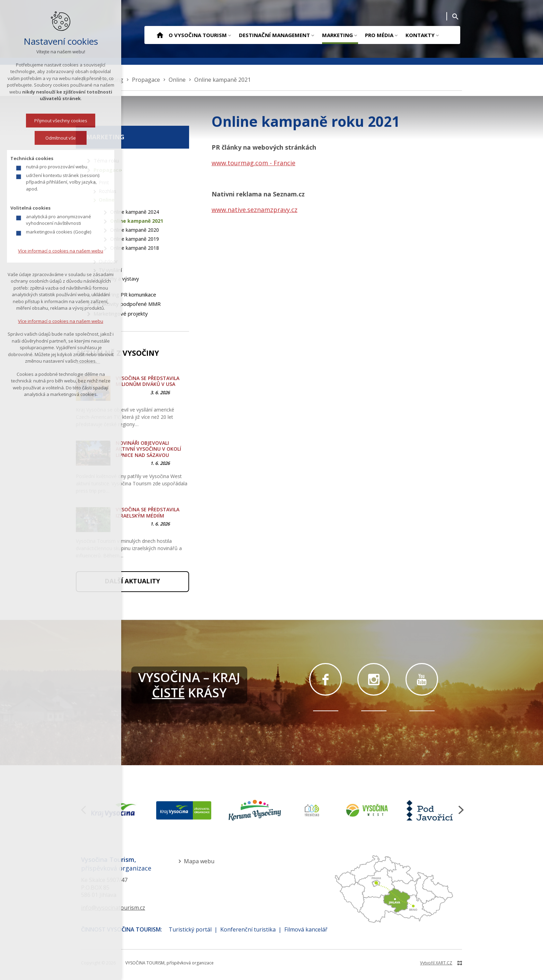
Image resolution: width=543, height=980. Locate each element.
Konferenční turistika (248, 929)
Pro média (379, 35)
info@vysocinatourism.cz (113, 908)
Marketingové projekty (121, 314)
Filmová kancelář (306, 929)
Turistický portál (190, 929)
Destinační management (274, 35)
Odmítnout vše (61, 139)
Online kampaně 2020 (135, 230)
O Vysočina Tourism (198, 35)
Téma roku (106, 160)
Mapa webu (199, 861)
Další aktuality (132, 581)
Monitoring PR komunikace (125, 294)
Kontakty (420, 35)
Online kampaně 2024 (135, 212)
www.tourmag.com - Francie (253, 163)
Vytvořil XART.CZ (436, 963)
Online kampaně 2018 (135, 248)
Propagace (108, 170)
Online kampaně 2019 (135, 239)
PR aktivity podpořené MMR (127, 304)
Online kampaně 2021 (137, 221)
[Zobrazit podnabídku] (229, 35)
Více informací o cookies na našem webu (61, 251)
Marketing (337, 35)
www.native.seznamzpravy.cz (255, 210)
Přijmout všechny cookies (61, 121)
